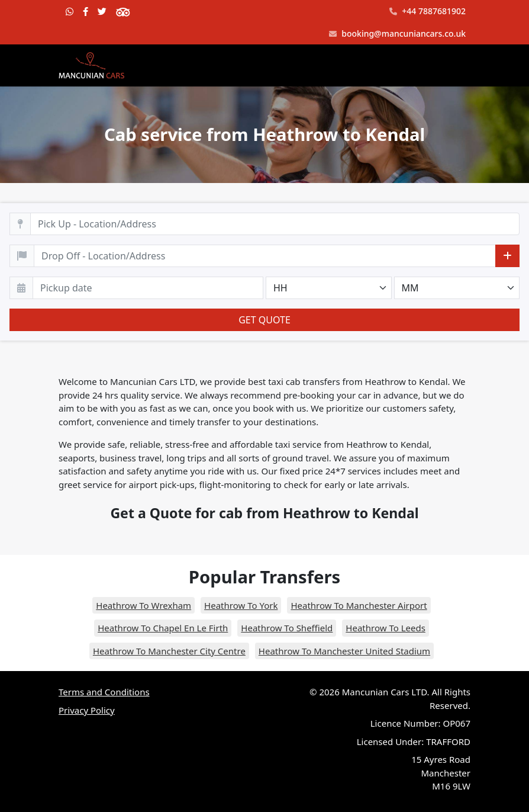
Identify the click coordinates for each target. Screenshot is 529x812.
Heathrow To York (241, 605)
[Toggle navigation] (454, 66)
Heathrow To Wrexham (143, 605)
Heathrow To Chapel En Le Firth (163, 628)
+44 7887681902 (428, 12)
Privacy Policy (87, 710)
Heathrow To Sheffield (287, 628)
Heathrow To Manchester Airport (359, 605)
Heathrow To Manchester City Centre (169, 651)
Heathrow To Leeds (386, 628)
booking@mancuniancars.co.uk (397, 34)
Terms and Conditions (104, 692)
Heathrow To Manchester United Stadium (344, 651)
